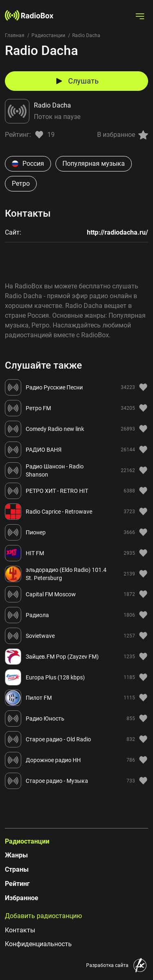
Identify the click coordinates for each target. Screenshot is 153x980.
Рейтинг (17, 884)
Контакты (20, 930)
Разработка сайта (107, 965)
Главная (15, 35)
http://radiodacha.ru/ (118, 232)
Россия (28, 164)
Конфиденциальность (38, 944)
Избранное (22, 898)
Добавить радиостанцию (43, 916)
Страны (17, 869)
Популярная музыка (94, 164)
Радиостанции (48, 35)
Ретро (21, 183)
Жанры (16, 855)
